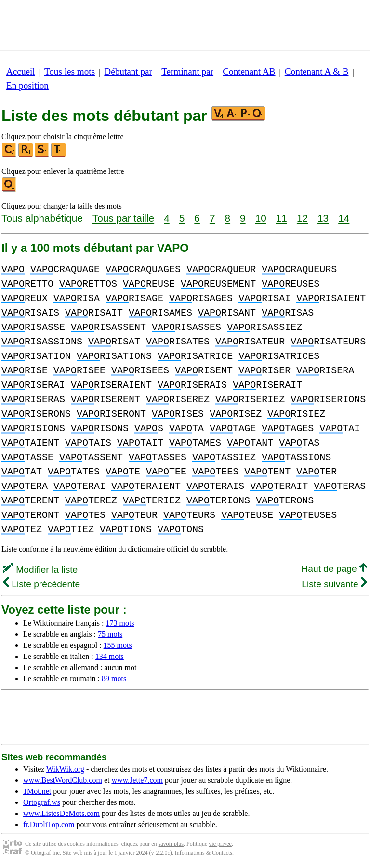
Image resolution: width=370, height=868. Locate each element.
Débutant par (128, 72)
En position (27, 85)
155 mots (118, 645)
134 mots (110, 656)
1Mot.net (37, 791)
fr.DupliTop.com (49, 824)
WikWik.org (65, 769)
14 (344, 218)
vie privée (220, 844)
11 (282, 218)
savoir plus (171, 844)
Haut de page (334, 569)
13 (323, 218)
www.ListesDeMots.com (61, 813)
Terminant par (187, 72)
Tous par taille (123, 218)
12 (302, 218)
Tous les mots (70, 72)
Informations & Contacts (204, 853)
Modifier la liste (40, 570)
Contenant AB (249, 72)
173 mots (120, 623)
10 (261, 218)
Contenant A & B (317, 72)
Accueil (21, 72)
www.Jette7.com (137, 780)
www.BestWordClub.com (63, 780)
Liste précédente (41, 584)
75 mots (110, 634)
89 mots (114, 678)
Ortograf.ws (42, 802)
